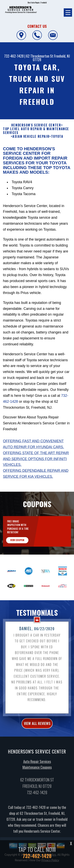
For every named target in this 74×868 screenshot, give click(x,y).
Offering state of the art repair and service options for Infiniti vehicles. (36, 464)
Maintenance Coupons (37, 772)
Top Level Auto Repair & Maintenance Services (36, 136)
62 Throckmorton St (40, 56)
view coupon (17, 545)
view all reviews (37, 728)
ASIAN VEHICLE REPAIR (31, 141)
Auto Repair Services (37, 766)
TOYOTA (57, 141)
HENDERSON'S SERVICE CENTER (36, 130)
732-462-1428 (14, 56)
